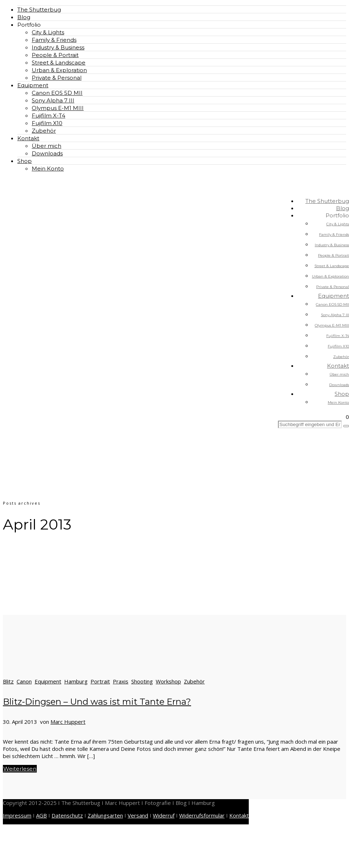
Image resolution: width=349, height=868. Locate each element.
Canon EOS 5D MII (57, 93)
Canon (24, 681)
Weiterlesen (20, 769)
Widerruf (164, 815)
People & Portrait (55, 55)
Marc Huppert (68, 722)
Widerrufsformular (202, 815)
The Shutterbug (39, 10)
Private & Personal (57, 78)
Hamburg (76, 681)
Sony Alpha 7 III (53, 100)
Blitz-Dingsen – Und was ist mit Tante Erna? (97, 702)
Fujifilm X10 (47, 123)
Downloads (47, 153)
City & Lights (48, 32)
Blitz (8, 681)
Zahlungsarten (105, 815)
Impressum (17, 815)
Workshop (168, 681)
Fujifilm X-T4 (48, 116)
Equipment (33, 85)
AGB (41, 815)
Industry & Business (58, 47)
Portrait (100, 681)
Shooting (142, 681)
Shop (25, 161)
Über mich (47, 146)
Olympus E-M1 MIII (58, 108)
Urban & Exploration (59, 70)
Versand (138, 815)
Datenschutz (67, 815)
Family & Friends (54, 40)
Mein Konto (48, 169)
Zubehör (44, 131)
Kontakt (28, 138)
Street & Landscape (59, 63)
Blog (24, 17)
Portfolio (29, 25)
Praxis (121, 681)
